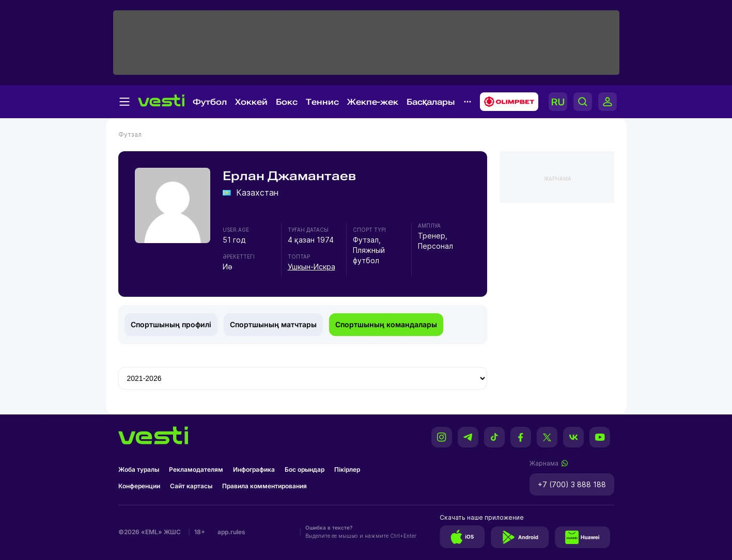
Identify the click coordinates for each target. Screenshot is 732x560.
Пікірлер (347, 469)
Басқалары (431, 102)
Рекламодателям (196, 469)
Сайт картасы (191, 486)
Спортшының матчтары (273, 324)
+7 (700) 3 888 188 (572, 484)
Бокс (287, 102)
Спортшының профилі (171, 324)
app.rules (231, 532)
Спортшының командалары (386, 324)
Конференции (139, 486)
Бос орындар (305, 469)
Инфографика (254, 469)
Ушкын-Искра (312, 267)
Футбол (210, 102)
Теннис (322, 102)
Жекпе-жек (373, 102)
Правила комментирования (264, 486)
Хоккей (251, 102)
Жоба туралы (139, 469)
